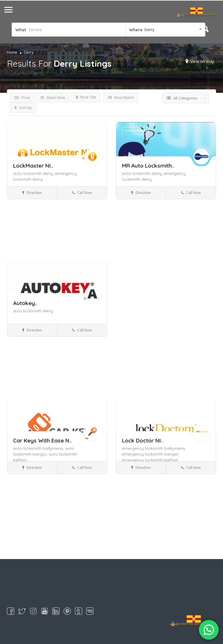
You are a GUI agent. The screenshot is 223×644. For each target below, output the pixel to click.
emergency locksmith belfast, (150, 460)
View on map (202, 61)
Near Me (86, 97)
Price (22, 97)
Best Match (121, 97)
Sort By (23, 108)
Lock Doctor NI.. (143, 440)
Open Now (53, 97)
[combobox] (165, 30)
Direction (32, 193)
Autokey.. (25, 303)
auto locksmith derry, (34, 173)
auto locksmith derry (33, 311)
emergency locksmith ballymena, (154, 448)
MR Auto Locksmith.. (148, 166)
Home (12, 52)
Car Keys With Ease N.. (42, 440)
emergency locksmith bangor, (151, 454)
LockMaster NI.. (33, 166)
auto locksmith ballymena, (39, 448)
